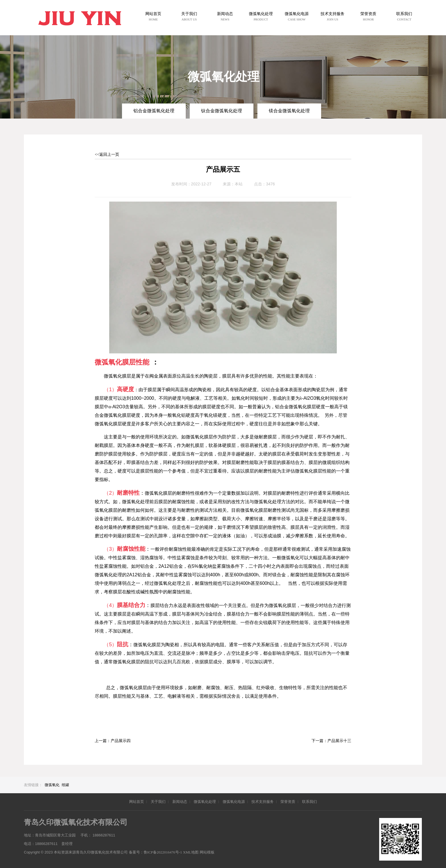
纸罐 (65, 785)
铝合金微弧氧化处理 (154, 111)
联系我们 (309, 802)
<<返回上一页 (107, 155)
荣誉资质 (288, 802)
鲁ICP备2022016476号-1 (163, 852)
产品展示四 (121, 741)
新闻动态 (180, 802)
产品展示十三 (339, 741)
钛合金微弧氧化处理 (222, 111)
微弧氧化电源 (234, 802)
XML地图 (191, 852)
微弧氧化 (52, 785)
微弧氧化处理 (205, 802)
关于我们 (158, 802)
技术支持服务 (263, 802)
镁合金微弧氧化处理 (289, 111)
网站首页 (137, 802)
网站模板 (207, 852)
